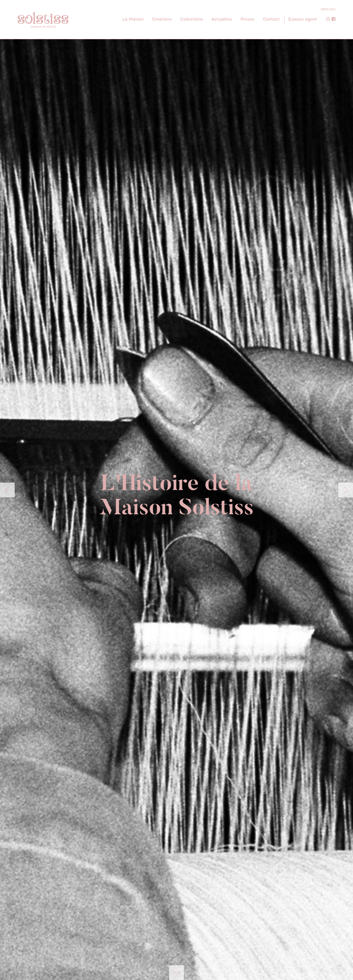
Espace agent (303, 19)
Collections (192, 19)
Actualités (222, 19)
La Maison (133, 19)
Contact (271, 19)
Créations (162, 19)
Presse (247, 19)
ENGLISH (328, 9)
